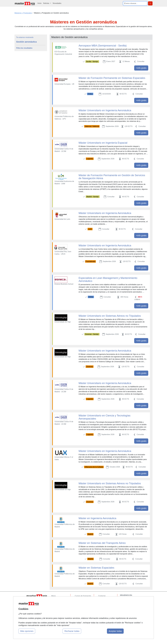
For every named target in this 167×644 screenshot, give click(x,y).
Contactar (102, 596)
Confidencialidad (104, 600)
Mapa (53, 596)
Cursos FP (79, 600)
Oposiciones (79, 615)
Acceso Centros (57, 613)
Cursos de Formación (83, 596)
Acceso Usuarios (58, 608)
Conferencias (80, 604)
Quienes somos (57, 600)
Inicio (39, 3)
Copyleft (101, 608)
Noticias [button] (46, 3)
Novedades (57, 3)
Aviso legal (102, 604)
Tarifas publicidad (58, 604)
